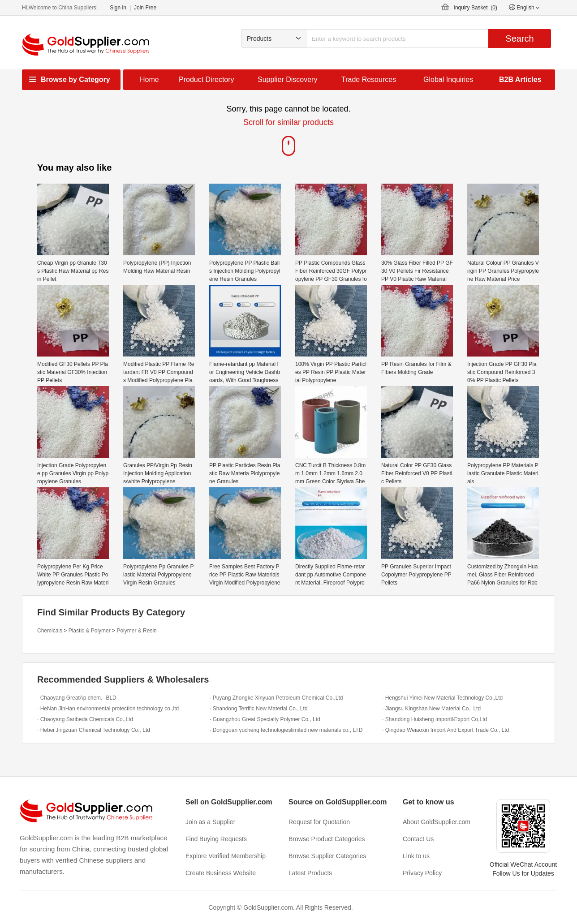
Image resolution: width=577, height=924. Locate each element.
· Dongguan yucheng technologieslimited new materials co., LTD (286, 730)
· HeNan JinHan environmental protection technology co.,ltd (108, 709)
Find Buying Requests (216, 839)
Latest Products (310, 873)
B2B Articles (520, 80)
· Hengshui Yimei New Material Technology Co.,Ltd (442, 698)
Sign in (118, 8)
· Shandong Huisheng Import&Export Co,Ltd (435, 719)
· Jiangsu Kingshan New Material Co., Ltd (431, 709)
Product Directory (207, 80)
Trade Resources (369, 80)
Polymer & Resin (136, 631)
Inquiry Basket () (476, 8)
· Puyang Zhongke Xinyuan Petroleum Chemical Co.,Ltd (276, 698)
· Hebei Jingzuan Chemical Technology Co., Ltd (94, 730)
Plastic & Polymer (90, 631)
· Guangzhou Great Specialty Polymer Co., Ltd (265, 719)
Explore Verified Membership (226, 856)
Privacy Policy (422, 873)
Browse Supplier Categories (327, 856)
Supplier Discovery (287, 80)
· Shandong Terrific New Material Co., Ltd (259, 709)
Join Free (145, 8)
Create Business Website (221, 873)
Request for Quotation (319, 822)
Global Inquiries (448, 80)
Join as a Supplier (210, 822)
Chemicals (50, 631)
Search (519, 39)
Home (149, 80)
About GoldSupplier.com (437, 822)
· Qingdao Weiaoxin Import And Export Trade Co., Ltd (446, 730)
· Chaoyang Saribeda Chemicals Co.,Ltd (85, 719)
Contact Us (418, 839)
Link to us (416, 856)
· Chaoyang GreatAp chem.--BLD (77, 698)
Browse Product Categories (327, 839)
